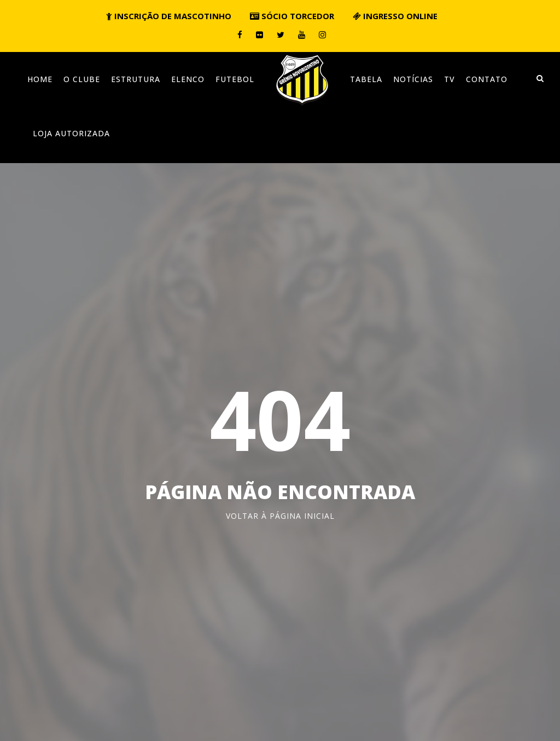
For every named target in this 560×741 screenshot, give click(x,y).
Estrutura (136, 79)
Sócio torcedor (292, 16)
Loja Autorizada (71, 133)
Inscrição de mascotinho (169, 16)
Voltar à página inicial (280, 516)
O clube (82, 79)
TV (450, 79)
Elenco (188, 79)
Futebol (235, 79)
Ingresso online (395, 16)
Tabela (366, 79)
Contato (487, 79)
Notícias (413, 79)
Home (40, 79)
